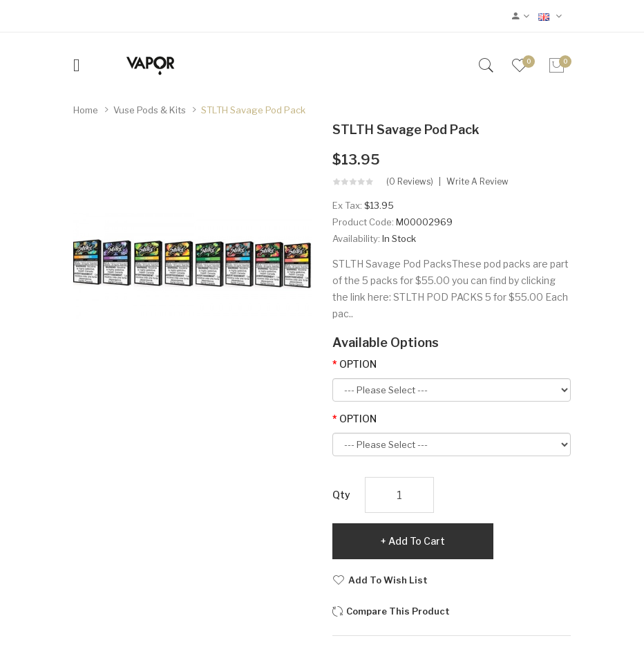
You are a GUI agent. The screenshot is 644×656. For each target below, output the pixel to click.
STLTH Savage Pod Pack (253, 110)
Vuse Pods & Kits (150, 110)
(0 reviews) (410, 182)
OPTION (358, 364)
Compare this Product (398, 611)
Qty (341, 495)
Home (86, 110)
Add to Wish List (388, 580)
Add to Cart (417, 541)
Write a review (477, 182)
